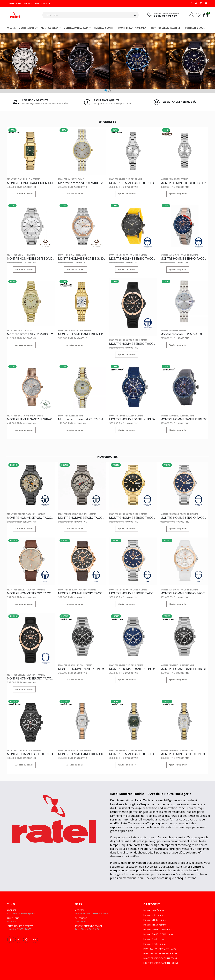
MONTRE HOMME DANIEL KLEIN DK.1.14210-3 (133, 661)
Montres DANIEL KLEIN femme (20, 180)
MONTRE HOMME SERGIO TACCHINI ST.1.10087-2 (82, 513)
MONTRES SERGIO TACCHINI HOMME (125, 254)
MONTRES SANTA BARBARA (132, 29)
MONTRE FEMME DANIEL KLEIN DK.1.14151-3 (184, 745)
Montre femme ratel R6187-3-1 (77, 415)
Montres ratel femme (68, 412)
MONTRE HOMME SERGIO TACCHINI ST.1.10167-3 (31, 513)
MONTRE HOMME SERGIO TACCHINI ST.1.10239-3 (31, 587)
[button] (106, 92)
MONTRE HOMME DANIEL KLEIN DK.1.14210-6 (82, 661)
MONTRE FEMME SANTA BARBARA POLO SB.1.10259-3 (31, 415)
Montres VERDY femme (69, 180)
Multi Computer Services (195, 971)
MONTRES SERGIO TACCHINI (165, 29)
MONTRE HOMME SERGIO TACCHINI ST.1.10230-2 (133, 587)
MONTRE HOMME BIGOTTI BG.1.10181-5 (29, 257)
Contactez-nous (195, 29)
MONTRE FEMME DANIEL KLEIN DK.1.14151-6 (82, 745)
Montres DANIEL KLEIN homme (123, 412)
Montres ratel (27, 29)
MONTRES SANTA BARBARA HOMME (162, 944)
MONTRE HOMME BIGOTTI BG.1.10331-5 (81, 257)
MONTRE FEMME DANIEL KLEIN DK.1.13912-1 (133, 183)
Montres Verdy (50, 29)
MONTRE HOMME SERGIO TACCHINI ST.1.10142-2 (133, 341)
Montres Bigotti (103, 29)
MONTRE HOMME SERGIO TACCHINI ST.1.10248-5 (133, 513)
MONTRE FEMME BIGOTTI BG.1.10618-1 (182, 183)
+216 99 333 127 (162, 17)
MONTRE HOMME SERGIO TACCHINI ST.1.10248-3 (184, 513)
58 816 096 (81, 912)
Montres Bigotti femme (172, 180)
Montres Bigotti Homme (19, 254)
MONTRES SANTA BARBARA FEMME (21, 412)
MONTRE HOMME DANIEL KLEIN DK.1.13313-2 (133, 415)
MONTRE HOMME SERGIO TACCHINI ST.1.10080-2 (133, 257)
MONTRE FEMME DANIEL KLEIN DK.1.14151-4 (133, 745)
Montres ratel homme (155, 905)
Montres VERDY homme (156, 915)
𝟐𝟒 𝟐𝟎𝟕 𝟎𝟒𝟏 (12, 912)
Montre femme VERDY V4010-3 (77, 183)
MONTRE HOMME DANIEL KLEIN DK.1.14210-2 (184, 661)
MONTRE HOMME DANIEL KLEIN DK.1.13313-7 (184, 415)
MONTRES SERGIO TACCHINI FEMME (162, 949)
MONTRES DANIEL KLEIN (76, 29)
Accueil (11, 29)
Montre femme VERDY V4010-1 (179, 332)
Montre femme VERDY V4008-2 (26, 332)
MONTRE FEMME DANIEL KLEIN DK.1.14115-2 (82, 332)
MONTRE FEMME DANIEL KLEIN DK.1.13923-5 (31, 183)
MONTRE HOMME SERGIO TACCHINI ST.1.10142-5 (184, 587)
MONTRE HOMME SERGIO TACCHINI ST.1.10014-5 (184, 257)
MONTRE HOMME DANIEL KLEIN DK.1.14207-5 (31, 745)
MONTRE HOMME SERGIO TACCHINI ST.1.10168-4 (82, 587)
